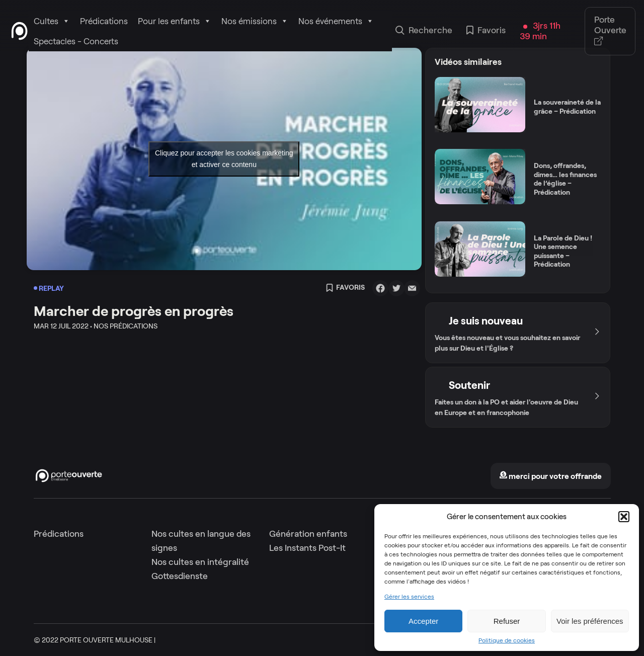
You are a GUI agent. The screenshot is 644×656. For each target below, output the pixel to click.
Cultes (52, 21)
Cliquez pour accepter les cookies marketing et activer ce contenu (224, 159)
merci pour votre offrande (550, 476)
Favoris (486, 31)
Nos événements (336, 21)
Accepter (423, 621)
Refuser (507, 621)
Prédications (104, 21)
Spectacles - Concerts (76, 41)
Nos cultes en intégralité (200, 562)
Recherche (424, 31)
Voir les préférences (590, 621)
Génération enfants (308, 534)
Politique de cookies (507, 640)
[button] (624, 517)
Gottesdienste (180, 576)
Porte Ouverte (610, 31)
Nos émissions (255, 21)
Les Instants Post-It (307, 548)
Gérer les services (409, 597)
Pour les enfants (175, 21)
